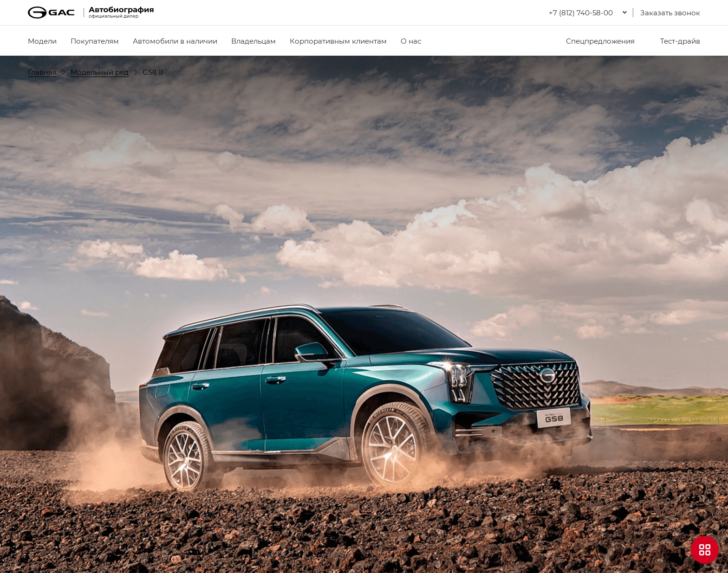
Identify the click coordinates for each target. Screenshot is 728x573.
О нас (411, 41)
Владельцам (253, 41)
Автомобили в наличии (175, 41)
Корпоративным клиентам (338, 41)
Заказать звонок (670, 13)
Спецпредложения (595, 41)
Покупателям (95, 41)
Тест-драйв (674, 41)
